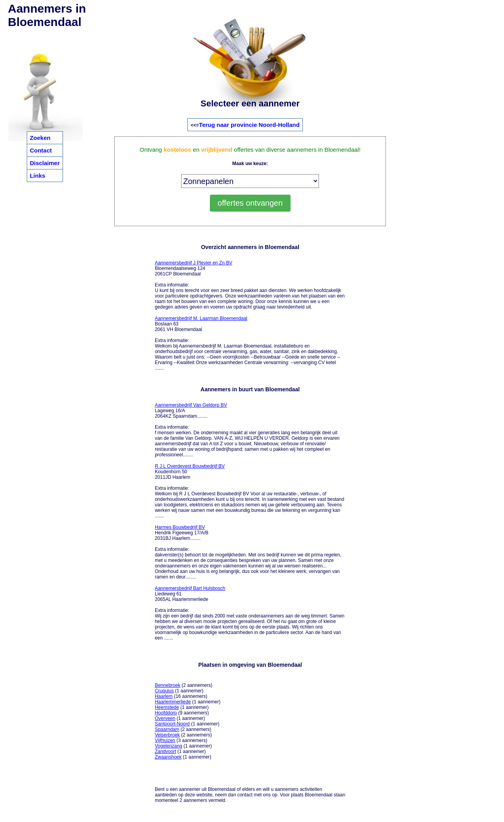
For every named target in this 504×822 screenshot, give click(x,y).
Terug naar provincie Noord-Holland (249, 125)
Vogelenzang (168, 746)
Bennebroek (168, 685)
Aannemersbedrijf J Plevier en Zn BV (194, 263)
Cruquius (164, 691)
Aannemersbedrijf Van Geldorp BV (191, 405)
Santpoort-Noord (172, 724)
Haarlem (164, 696)
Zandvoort (165, 751)
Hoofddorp (166, 713)
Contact (41, 150)
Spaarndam (167, 729)
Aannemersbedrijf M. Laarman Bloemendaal (201, 318)
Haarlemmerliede (173, 702)
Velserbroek (167, 735)
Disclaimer (45, 163)
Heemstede (167, 707)
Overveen (165, 718)
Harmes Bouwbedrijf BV (180, 527)
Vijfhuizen (165, 740)
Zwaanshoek (168, 757)
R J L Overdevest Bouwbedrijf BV (190, 466)
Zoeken (40, 138)
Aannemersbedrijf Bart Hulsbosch (190, 588)
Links (38, 176)
